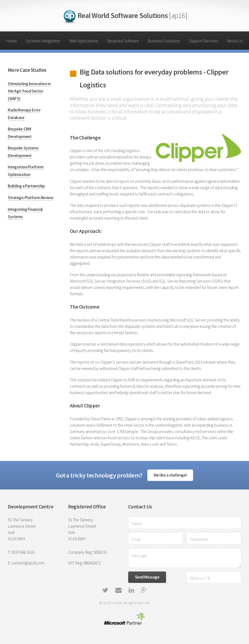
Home (11, 41)
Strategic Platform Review (31, 198)
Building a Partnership (26, 186)
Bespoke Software (123, 41)
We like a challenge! (170, 475)
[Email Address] (156, 539)
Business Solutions (164, 41)
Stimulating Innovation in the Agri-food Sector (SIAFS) (29, 91)
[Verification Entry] (214, 578)
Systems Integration (43, 41)
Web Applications (84, 41)
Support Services (204, 41)
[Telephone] (214, 539)
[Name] (185, 523)
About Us (235, 41)
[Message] (185, 558)
